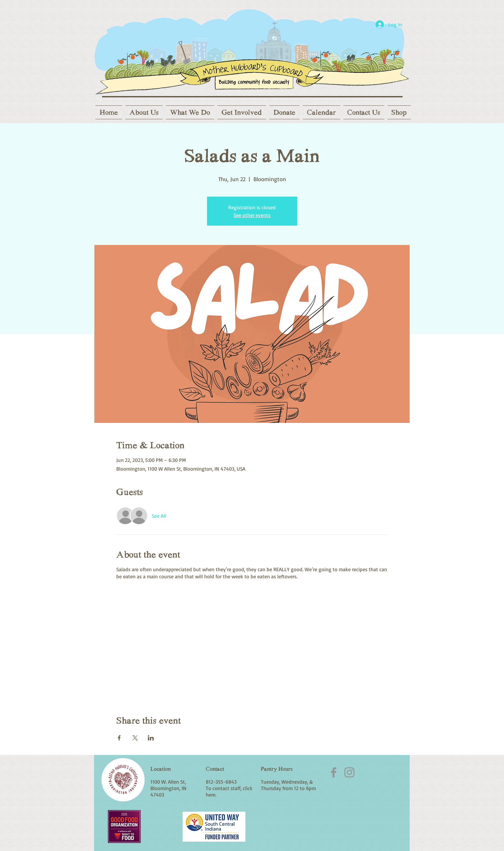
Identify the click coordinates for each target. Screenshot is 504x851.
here (211, 795)
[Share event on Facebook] (119, 738)
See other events (252, 215)
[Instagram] (349, 772)
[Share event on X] (135, 738)
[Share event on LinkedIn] (151, 738)
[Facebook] (334, 772)
